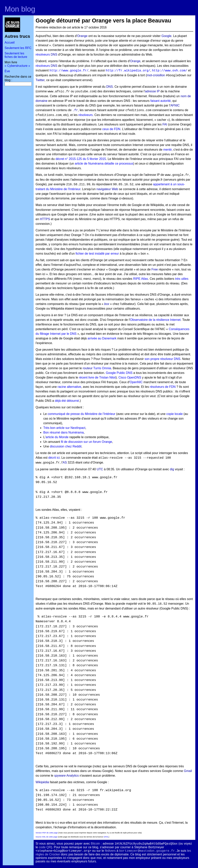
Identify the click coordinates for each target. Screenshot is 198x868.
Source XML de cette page (47, 837)
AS (65, 462)
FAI (165, 124)
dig (172, 469)
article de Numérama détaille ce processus (104, 164)
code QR (45, 847)
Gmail (188, 771)
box (107, 304)
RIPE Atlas (141, 279)
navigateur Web (107, 189)
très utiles (182, 279)
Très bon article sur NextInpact (64, 428)
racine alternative (69, 387)
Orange (82, 36)
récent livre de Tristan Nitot (97, 377)
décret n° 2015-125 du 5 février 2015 (81, 159)
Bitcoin (95, 844)
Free (155, 269)
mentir (167, 150)
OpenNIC (136, 382)
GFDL (106, 837)
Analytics (73, 776)
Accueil (10, 42)
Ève (7, 71)
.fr (75, 110)
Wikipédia (42, 782)
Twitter (40, 80)
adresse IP (152, 91)
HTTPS (45, 219)
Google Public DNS (119, 373)
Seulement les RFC (18, 48)
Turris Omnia (102, 368)
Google (166, 36)
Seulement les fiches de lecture (16, 55)
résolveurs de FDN (163, 387)
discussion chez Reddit (66, 446)
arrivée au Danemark (102, 338)
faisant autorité (161, 101)
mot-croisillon (156, 75)
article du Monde (57, 437)
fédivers (110, 851)
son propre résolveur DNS (163, 359)
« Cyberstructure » (17, 66)
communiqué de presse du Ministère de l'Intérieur (81, 414)
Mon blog (20, 9)
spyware (60, 776)
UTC (100, 469)
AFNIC (175, 105)
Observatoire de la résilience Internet (155, 320)
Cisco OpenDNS (130, 377)
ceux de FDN (111, 129)
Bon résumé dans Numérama (64, 432)
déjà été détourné (67, 401)
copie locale (175, 414)
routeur (88, 368)
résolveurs (43, 55)
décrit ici (54, 458)
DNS (54, 55)
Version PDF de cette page (47, 833)
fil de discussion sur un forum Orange (87, 442)
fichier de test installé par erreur (97, 254)
